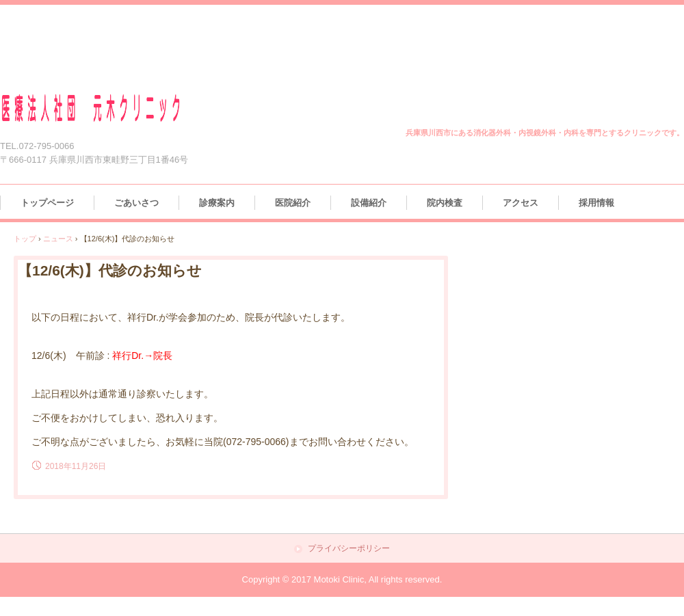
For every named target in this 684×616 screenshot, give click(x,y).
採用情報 (596, 203)
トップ (25, 239)
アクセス (521, 203)
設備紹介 (369, 203)
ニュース (58, 239)
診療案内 (217, 203)
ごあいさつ (136, 203)
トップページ (47, 203)
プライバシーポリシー (349, 549)
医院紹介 (293, 203)
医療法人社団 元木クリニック (107, 108)
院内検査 (445, 203)
